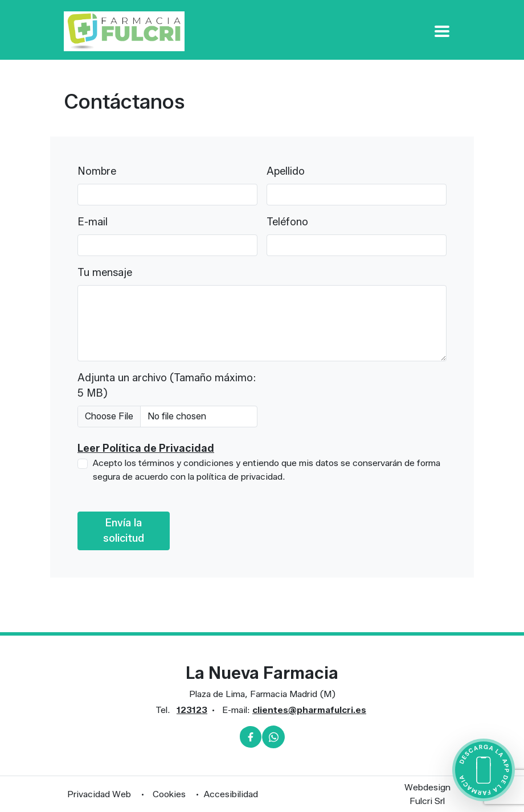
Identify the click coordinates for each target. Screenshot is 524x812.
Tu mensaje (105, 273)
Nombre (97, 171)
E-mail (93, 222)
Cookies (169, 794)
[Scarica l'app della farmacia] (484, 770)
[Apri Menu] (442, 31)
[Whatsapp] (273, 737)
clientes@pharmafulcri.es (309, 710)
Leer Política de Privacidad (146, 448)
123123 (192, 710)
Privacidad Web (99, 794)
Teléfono (287, 222)
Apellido (286, 171)
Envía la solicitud (124, 531)
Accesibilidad (231, 794)
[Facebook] (251, 737)
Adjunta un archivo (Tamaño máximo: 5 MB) (167, 386)
